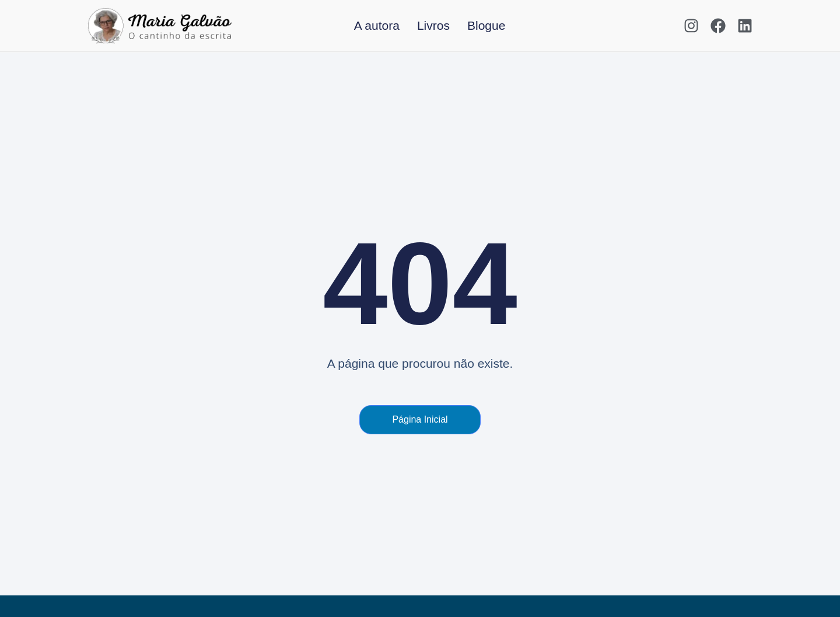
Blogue (486, 25)
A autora (377, 25)
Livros (433, 25)
